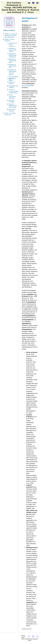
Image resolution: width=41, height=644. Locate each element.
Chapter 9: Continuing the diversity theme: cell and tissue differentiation (11, 36)
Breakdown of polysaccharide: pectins (13, 61)
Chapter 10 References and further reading (13, 106)
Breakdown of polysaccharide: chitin (13, 66)
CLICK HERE (27, 86)
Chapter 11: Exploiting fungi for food (10, 114)
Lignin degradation (13, 77)
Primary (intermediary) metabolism (12, 97)
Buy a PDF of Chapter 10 (12, 110)
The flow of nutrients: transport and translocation (14, 91)
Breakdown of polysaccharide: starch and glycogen (13, 72)
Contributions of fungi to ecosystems (13, 45)
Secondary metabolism (12, 101)
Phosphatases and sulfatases (14, 87)
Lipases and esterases (12, 83)
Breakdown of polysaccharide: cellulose (13, 50)
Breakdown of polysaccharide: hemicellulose (13, 55)
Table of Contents (9, 30)
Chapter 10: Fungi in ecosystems (10, 40)
